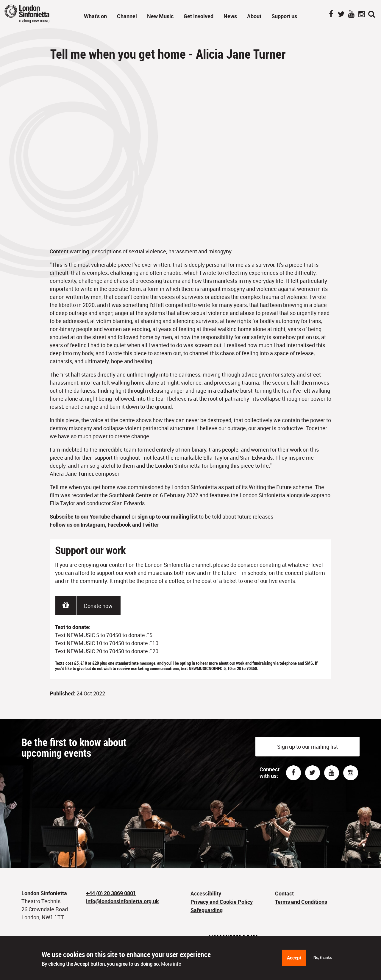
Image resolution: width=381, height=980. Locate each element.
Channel (127, 16)
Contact (284, 893)
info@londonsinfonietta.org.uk (122, 901)
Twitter (341, 15)
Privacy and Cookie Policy (222, 902)
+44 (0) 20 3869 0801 (111, 893)
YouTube (351, 15)
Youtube (332, 773)
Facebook (331, 15)
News (230, 16)
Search (371, 15)
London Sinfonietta (34, 14)
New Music (160, 16)
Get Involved (199, 16)
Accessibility (206, 893)
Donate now (98, 606)
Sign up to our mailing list (307, 747)
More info (171, 964)
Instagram (361, 15)
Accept (294, 958)
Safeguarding (207, 910)
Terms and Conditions (301, 902)
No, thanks (323, 957)
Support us (284, 16)
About (254, 16)
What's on (95, 16)
